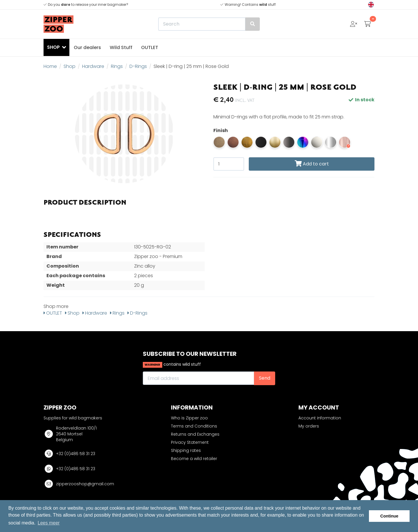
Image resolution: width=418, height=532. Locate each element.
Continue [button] (389, 516)
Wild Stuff (121, 47)
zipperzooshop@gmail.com (85, 484)
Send (265, 378)
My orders (309, 426)
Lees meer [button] (49, 523)
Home (50, 66)
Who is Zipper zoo (189, 418)
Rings (117, 66)
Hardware (93, 66)
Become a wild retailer (194, 459)
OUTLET (150, 47)
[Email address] (199, 378)
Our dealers (87, 47)
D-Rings (138, 66)
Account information (320, 418)
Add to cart (312, 164)
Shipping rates (186, 450)
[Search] (209, 24)
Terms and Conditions (194, 426)
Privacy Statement (190, 442)
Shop (70, 66)
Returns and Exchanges (195, 434)
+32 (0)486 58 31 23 (76, 454)
